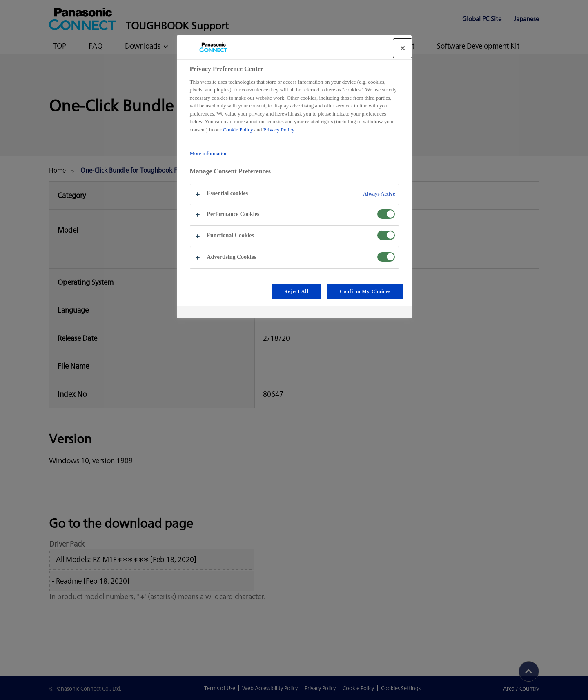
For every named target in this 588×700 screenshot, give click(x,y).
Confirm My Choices (365, 291)
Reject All (296, 291)
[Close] (403, 48)
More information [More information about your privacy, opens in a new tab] (209, 153)
